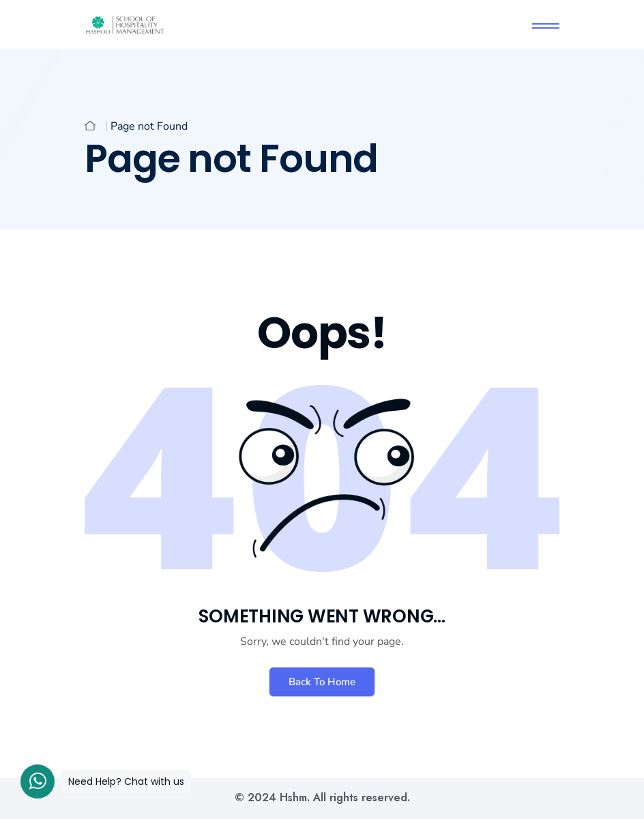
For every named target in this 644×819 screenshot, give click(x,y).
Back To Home (322, 682)
